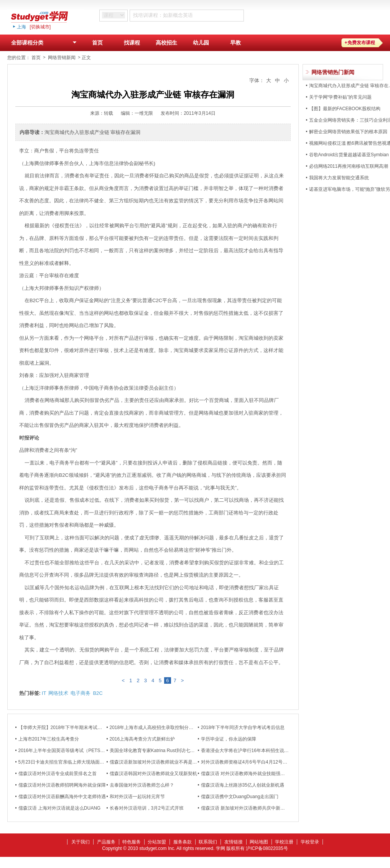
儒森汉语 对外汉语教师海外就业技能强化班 (245, 774)
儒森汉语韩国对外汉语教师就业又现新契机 (153, 774)
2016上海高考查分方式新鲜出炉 (142, 739)
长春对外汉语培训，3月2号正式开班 (147, 808)
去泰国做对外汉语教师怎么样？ (142, 785)
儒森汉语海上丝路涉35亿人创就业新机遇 (243, 785)
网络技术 (58, 693)
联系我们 (208, 842)
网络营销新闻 (62, 58)
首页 (97, 43)
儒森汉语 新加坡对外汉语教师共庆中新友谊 (245, 808)
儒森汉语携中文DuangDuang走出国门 (240, 797)
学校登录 (310, 842)
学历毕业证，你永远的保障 (229, 739)
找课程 (132, 43)
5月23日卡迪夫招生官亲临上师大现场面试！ (64, 762)
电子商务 (81, 693)
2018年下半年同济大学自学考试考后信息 (243, 727)
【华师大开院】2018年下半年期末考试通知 (63, 727)
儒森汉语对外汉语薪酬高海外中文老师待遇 (62, 797)
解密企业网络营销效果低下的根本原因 (348, 132)
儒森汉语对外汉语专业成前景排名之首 (58, 774)
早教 (235, 43)
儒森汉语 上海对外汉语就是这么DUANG (60, 808)
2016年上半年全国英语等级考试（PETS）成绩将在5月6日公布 (83, 751)
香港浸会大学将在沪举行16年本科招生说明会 (247, 751)
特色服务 (132, 842)
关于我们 (81, 842)
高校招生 (166, 43)
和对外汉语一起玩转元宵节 (137, 797)
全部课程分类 (46, 44)
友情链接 (234, 842)
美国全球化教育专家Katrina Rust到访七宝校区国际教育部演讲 (173, 751)
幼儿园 (201, 43)
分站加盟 (157, 842)
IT (44, 693)
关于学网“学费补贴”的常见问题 (341, 97)
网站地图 (259, 842)
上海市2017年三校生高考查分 (49, 739)
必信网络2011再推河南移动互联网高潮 (349, 166)
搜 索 (265, 15)
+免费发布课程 (360, 43)
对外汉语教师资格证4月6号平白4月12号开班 (246, 762)
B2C (98, 693)
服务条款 (183, 842)
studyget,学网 (46, 16)
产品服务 (106, 842)
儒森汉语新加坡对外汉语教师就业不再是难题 (156, 762)
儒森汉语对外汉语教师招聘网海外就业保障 (62, 785)
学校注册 (284, 842)
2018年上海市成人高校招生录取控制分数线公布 (159, 727)
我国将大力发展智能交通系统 (339, 178)
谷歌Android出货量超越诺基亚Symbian (349, 155)
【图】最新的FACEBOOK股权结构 (345, 109)
